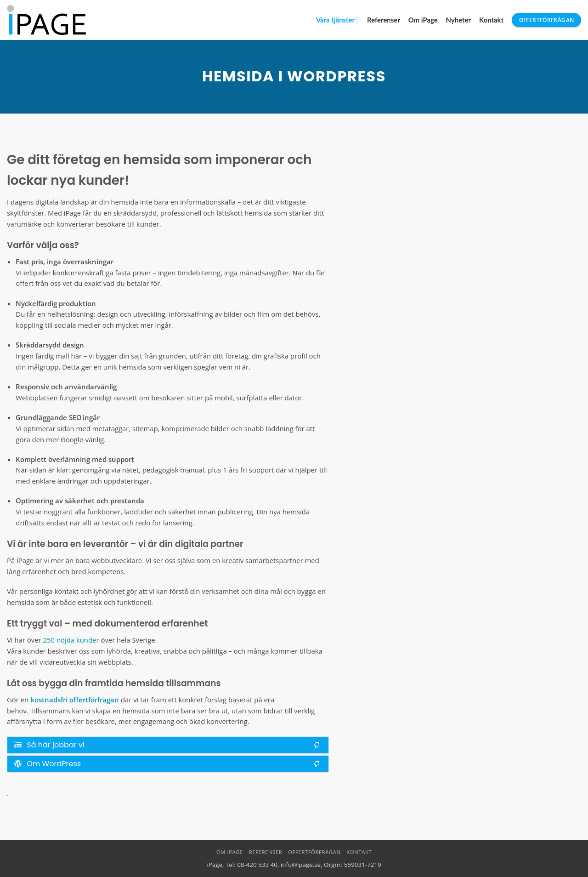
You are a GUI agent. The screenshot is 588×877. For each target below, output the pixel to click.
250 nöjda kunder (71, 640)
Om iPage (423, 20)
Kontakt (491, 20)
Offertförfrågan (314, 852)
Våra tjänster (337, 20)
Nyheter (458, 20)
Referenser (384, 20)
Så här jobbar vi (167, 745)
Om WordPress (167, 764)
